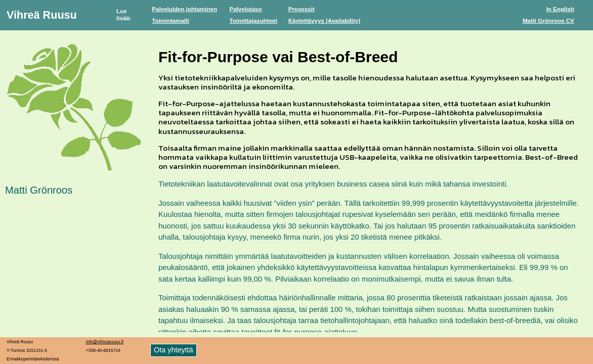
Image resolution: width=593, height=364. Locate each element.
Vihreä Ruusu (42, 15)
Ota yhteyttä (174, 350)
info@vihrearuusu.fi (105, 342)
